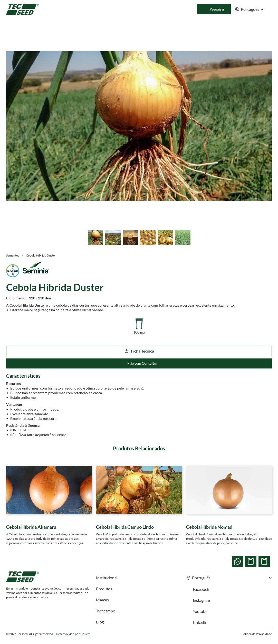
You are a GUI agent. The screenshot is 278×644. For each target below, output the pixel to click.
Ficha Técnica (139, 351)
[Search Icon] (214, 9)
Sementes (13, 255)
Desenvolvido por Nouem (73, 634)
